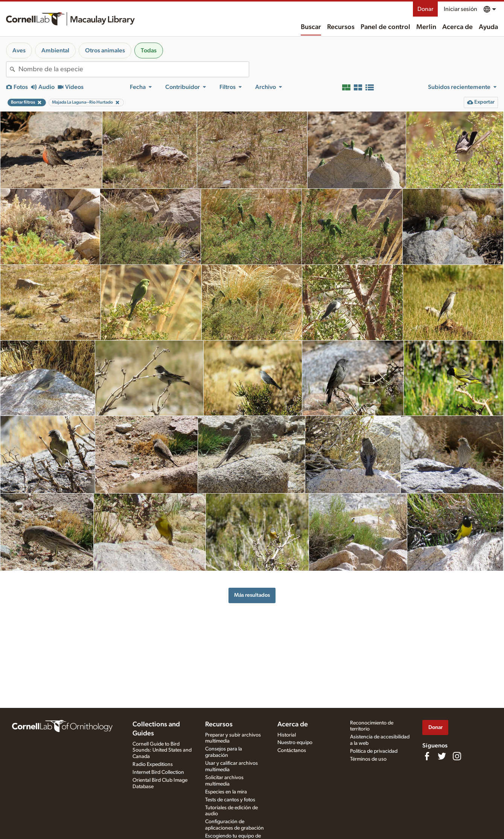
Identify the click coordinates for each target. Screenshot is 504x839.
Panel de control (385, 27)
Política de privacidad (374, 751)
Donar (425, 9)
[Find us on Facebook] (427, 756)
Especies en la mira (226, 792)
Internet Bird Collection (158, 772)
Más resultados (252, 595)
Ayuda (488, 27)
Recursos (341, 27)
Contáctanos (292, 750)
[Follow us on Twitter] (442, 756)
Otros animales (105, 50)
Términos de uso (368, 759)
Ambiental (55, 50)
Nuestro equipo (295, 743)
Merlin (426, 27)
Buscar (311, 27)
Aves (19, 50)
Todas (149, 50)
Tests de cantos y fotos (230, 800)
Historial (287, 735)
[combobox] (134, 69)
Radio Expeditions (153, 764)
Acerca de (458, 27)
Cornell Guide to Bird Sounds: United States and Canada (162, 750)
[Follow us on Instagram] (457, 756)
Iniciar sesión (461, 9)
